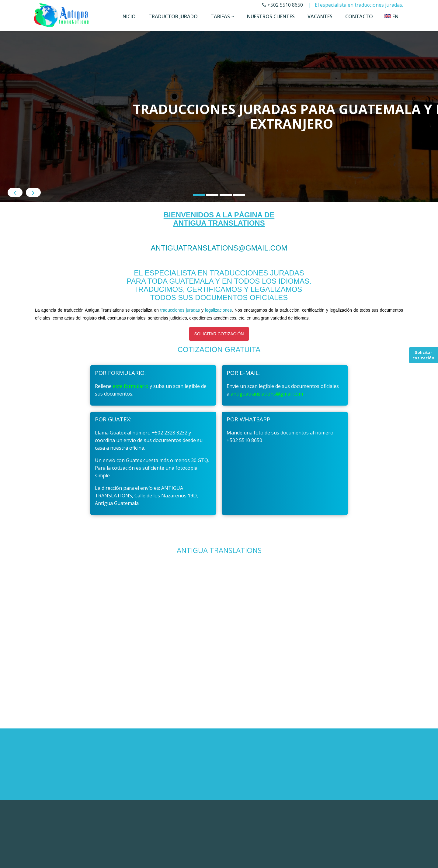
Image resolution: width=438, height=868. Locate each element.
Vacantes (320, 16)
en (391, 16)
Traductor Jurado (173, 16)
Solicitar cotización (423, 355)
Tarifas (222, 16)
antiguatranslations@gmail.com (219, 267)
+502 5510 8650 (283, 5)
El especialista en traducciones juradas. (359, 5)
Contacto (359, 16)
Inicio (129, 16)
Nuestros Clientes (271, 16)
